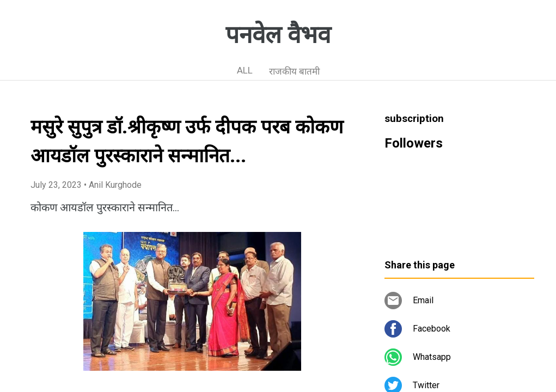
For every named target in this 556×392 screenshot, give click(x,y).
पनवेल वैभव (278, 35)
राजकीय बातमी (294, 71)
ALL (245, 70)
